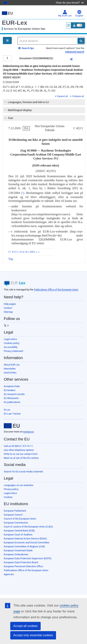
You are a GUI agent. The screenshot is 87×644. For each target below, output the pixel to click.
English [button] (79, 13)
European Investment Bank (18, 550)
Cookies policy (12, 343)
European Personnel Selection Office (23, 566)
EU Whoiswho (11, 398)
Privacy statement (13, 351)
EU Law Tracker (12, 414)
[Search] (81, 41)
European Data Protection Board (21, 562)
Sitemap (8, 312)
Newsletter (10, 369)
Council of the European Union (20, 519)
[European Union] (12, 426)
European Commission (16, 523)
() (23, 193)
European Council (13, 515)
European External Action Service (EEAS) (25, 539)
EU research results (14, 394)
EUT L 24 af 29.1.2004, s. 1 (26, 252)
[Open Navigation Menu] (7, 40)
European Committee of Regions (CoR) (24, 546)
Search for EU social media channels (23, 472)
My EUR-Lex (65, 13)
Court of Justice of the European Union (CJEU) (28, 527)
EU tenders (10, 390)
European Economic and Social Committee (26, 542)
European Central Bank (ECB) (19, 531)
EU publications (12, 402)
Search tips (26, 48)
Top (11, 259)
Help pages (10, 304)
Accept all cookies (25, 626)
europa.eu (28, 432)
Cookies (8, 497)
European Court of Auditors (18, 535)
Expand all (61, 96)
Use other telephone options (19, 450)
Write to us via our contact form (21, 454)
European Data (12, 386)
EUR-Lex (15, 23)
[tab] (44, 102)
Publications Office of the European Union (56, 290)
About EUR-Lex (12, 365)
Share (74, 60)
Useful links (10, 373)
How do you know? (70, 3)
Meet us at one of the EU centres (21, 458)
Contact (8, 308)
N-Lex (7, 410)
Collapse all (77, 96)
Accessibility (11, 347)
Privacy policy (11, 489)
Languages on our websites (19, 485)
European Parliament (15, 511)
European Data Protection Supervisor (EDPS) (28, 558)
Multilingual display (18, 110)
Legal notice (10, 339)
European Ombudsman (16, 554)
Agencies (9, 574)
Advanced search (75, 52)
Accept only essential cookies (33, 635)
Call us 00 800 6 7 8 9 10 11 (18, 446)
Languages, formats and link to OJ (27, 102)
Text (8, 118)
